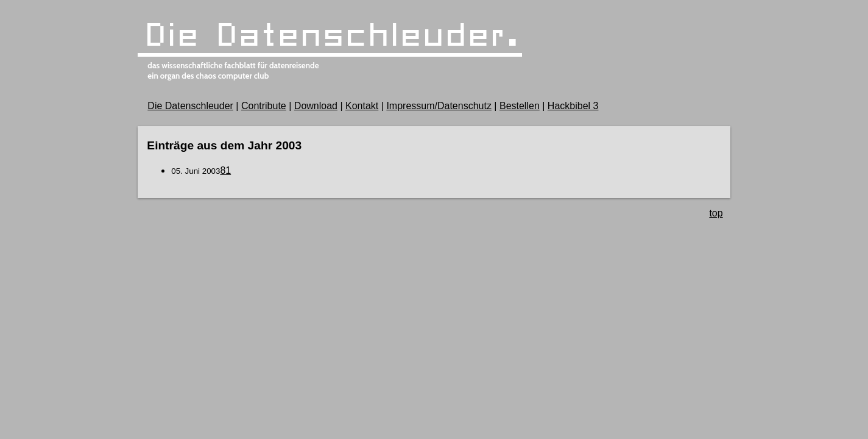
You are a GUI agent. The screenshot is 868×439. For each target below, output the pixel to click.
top (716, 213)
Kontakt (362, 106)
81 (225, 170)
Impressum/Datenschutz (439, 106)
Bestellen (520, 106)
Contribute (264, 106)
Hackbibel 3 (573, 106)
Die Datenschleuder (190, 106)
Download (316, 106)
